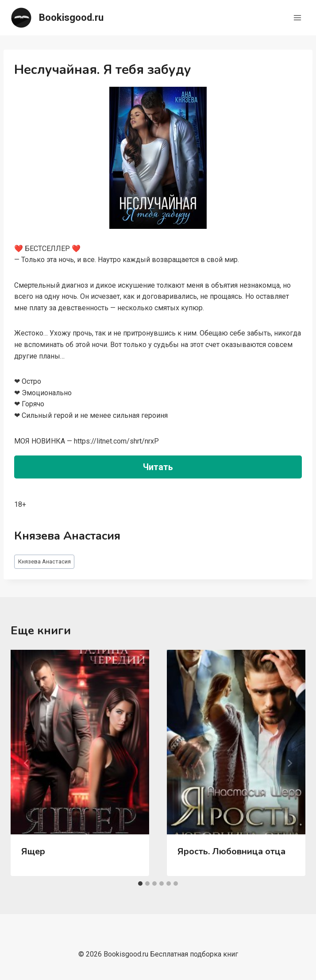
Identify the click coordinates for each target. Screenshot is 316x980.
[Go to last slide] (27, 763)
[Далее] (289, 763)
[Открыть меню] (297, 17)
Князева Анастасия (44, 561)
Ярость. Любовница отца (231, 851)
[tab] (140, 884)
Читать (158, 467)
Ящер (33, 851)
